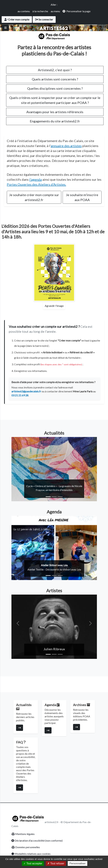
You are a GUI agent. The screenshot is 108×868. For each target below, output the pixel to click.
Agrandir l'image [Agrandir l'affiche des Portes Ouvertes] (54, 306)
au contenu (24, 11)
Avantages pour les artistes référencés (55, 112)
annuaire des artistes (66, 146)
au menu (55, 11)
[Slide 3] (60, 497)
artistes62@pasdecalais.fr (26, 391)
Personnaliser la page (78, 11)
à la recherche (40, 11)
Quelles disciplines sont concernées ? (55, 88)
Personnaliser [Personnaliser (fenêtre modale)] (78, 863)
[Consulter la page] (20, 728)
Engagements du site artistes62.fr (55, 121)
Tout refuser (56, 863)
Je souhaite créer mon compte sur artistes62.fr (34, 197)
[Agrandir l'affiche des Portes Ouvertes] (54, 273)
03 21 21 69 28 (20, 395)
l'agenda (36, 179)
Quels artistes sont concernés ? (55, 79)
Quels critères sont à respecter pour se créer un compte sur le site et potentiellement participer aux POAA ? (55, 100)
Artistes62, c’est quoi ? (55, 70)
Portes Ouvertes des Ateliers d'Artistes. (36, 184)
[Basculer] (5, 28)
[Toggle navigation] (102, 28)
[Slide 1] (48, 497)
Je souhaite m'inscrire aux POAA (82, 197)
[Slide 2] (54, 497)
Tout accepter (33, 863)
